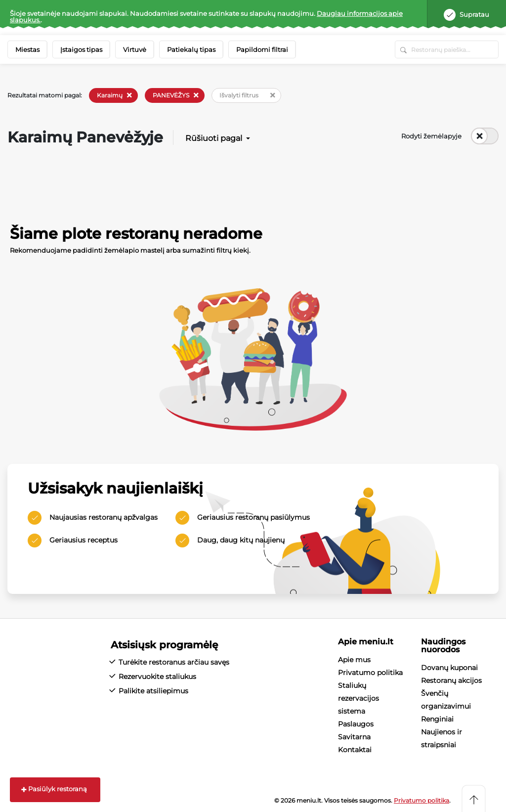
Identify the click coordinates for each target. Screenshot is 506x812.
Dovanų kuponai (449, 668)
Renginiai (437, 719)
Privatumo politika (370, 673)
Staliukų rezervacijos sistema (358, 698)
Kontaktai (355, 750)
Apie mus (354, 660)
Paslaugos (356, 724)
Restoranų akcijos (451, 680)
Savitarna (354, 737)
